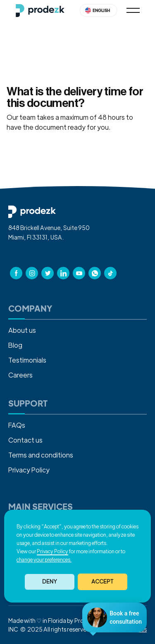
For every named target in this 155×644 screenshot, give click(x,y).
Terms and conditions (41, 455)
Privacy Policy (52, 551)
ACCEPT (102, 581)
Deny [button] (50, 581)
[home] (40, 11)
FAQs (17, 425)
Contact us (25, 440)
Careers (20, 375)
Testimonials (27, 360)
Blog (15, 345)
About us (22, 330)
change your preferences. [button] (44, 559)
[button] (103, 582)
